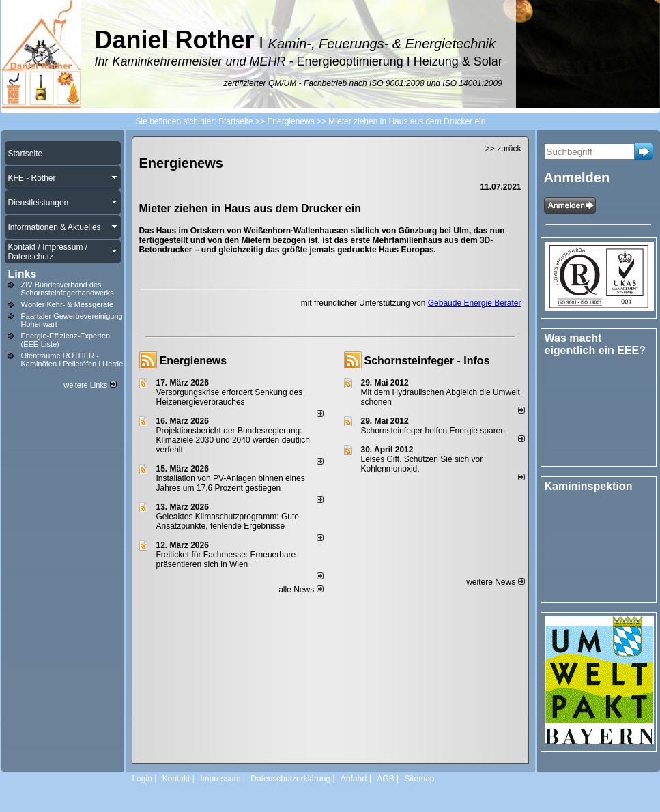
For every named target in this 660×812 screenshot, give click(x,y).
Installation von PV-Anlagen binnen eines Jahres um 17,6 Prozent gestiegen (231, 483)
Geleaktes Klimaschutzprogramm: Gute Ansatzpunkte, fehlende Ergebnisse (228, 521)
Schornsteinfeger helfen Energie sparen (433, 431)
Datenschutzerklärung (290, 779)
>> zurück (503, 149)
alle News (301, 590)
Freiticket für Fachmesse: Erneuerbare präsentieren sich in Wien (226, 560)
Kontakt (176, 779)
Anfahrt (354, 779)
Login (142, 779)
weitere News (495, 582)
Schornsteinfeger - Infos (427, 361)
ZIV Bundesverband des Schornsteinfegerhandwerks (68, 289)
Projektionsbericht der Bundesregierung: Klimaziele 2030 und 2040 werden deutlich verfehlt (233, 440)
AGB (385, 779)
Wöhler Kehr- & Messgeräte (68, 304)
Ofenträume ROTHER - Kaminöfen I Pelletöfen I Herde (72, 360)
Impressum (220, 779)
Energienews (193, 361)
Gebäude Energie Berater (475, 303)
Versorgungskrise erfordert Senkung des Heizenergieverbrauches (230, 397)
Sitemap (419, 779)
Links (23, 274)
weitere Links (90, 385)
